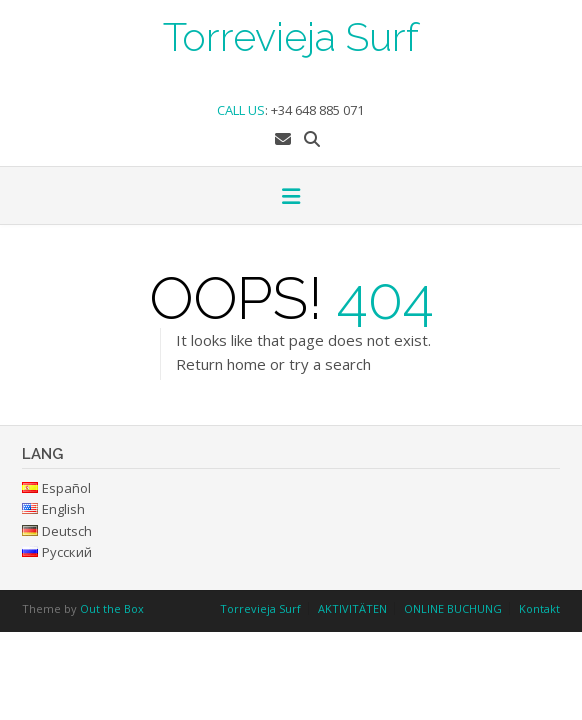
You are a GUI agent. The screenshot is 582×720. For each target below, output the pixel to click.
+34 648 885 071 (317, 110)
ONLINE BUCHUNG (453, 608)
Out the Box (112, 608)
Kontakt (539, 608)
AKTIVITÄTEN (352, 608)
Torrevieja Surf (291, 35)
